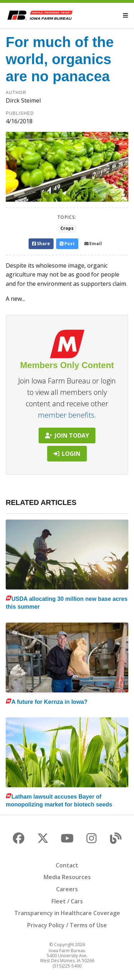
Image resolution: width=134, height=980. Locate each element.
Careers (67, 889)
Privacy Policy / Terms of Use (67, 925)
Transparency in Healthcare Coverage (67, 913)
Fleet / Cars (67, 901)
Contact (67, 865)
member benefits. (67, 415)
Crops (67, 228)
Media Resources (67, 877)
